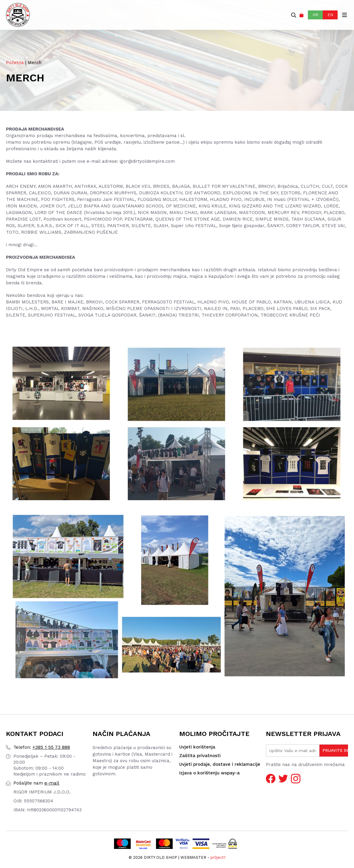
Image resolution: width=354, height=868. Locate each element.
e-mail (36, 783)
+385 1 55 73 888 (42, 747)
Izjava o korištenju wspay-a (209, 773)
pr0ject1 (218, 857)
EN (330, 15)
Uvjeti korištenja (197, 747)
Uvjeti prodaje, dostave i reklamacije (220, 764)
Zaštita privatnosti (200, 756)
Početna (15, 63)
